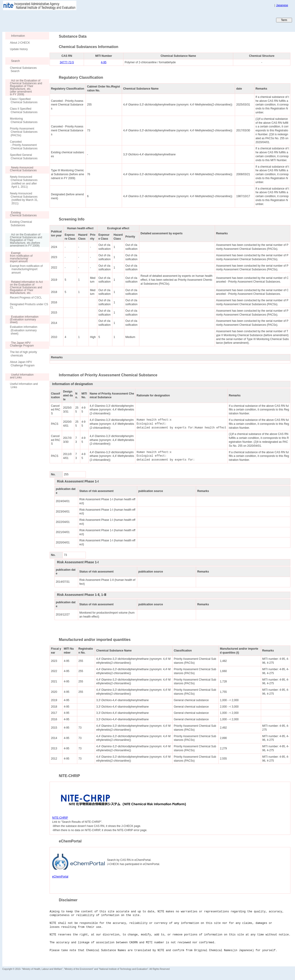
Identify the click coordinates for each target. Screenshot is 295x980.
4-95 (104, 62)
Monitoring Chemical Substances (24, 120)
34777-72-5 (67, 62)
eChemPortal (60, 877)
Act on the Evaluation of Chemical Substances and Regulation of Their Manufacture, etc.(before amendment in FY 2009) (24, 240)
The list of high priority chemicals (23, 354)
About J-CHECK (20, 43)
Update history (19, 49)
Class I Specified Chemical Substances (24, 101)
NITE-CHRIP (60, 818)
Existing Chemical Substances (21, 223)
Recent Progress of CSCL (26, 298)
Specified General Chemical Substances (24, 157)
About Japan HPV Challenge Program (22, 364)
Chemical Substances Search (23, 69)
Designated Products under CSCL (29, 306)
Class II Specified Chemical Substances (24, 110)
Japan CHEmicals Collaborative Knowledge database (58, 20)
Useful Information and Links (24, 386)
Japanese (282, 5)
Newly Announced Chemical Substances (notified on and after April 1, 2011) (24, 182)
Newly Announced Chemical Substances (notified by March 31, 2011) (24, 198)
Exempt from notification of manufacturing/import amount (26, 269)
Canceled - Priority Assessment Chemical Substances (24, 145)
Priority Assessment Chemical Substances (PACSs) (24, 132)
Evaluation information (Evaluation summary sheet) (24, 330)
